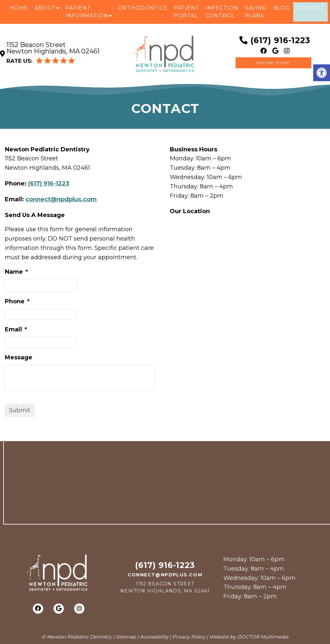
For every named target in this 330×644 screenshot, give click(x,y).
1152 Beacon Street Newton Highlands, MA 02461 (53, 48)
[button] (322, 73)
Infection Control (222, 12)
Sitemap (126, 637)
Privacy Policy (189, 637)
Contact (311, 8)
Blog (282, 8)
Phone (17, 301)
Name (16, 272)
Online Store (273, 63)
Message (19, 357)
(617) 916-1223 (280, 40)
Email (16, 329)
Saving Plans (256, 12)
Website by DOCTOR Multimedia (249, 637)
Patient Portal (186, 12)
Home (19, 8)
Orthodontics (143, 8)
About (45, 8)
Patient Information (87, 12)
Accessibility (154, 637)
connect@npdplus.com (61, 199)
